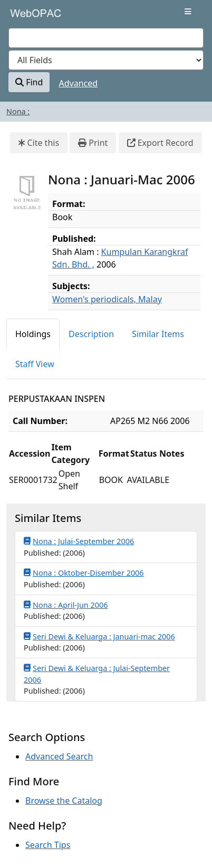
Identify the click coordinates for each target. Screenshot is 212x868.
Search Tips (48, 845)
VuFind (27, 17)
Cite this (39, 143)
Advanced (79, 83)
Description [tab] (91, 334)
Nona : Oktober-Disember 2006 (84, 573)
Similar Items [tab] (158, 334)
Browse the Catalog (64, 801)
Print (93, 143)
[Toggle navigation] (188, 12)
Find (29, 82)
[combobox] (106, 38)
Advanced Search (59, 756)
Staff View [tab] (35, 364)
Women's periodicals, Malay (107, 299)
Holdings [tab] (33, 334)
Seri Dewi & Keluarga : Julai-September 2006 (97, 674)
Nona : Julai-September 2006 (79, 541)
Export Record (160, 143)
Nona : (18, 111)
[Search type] (106, 60)
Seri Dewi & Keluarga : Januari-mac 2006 (99, 636)
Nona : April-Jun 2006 (66, 605)
